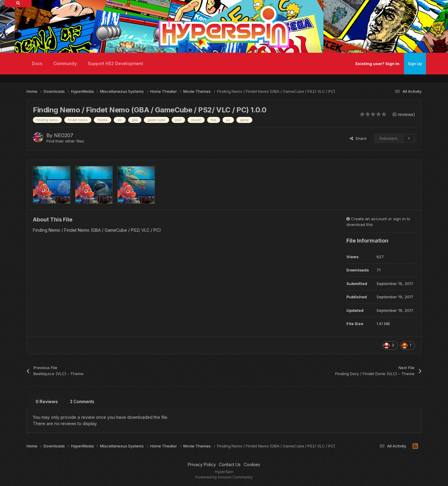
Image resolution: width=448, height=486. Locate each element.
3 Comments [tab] (82, 401)
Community (65, 63)
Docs (37, 63)
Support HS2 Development (115, 63)
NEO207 (64, 135)
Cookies (252, 464)
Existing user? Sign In (377, 64)
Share (358, 138)
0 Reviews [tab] (47, 401)
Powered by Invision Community (224, 477)
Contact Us (230, 464)
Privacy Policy (202, 464)
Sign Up (415, 64)
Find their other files (65, 141)
